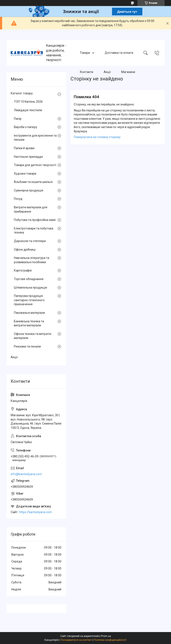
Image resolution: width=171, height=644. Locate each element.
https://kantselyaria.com (35, 512)
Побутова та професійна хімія (35, 220)
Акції (107, 72)
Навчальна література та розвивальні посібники (32, 260)
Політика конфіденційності (110, 640)
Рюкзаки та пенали (27, 346)
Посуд (18, 199)
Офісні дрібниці (25, 250)
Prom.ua (106, 636)
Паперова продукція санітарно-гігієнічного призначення (29, 300)
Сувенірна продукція (29, 190)
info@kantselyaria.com (26, 474)
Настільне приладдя (28, 157)
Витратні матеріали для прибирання (31, 209)
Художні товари (25, 174)
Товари (85, 53)
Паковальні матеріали (29, 313)
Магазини (128, 72)
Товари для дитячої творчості (35, 165)
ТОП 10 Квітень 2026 (28, 102)
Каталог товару (22, 93)
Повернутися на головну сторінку (97, 137)
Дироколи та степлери (30, 241)
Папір (18, 119)
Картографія (23, 270)
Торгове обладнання (29, 279)
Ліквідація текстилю (28, 110)
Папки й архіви (24, 148)
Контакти (87, 72)
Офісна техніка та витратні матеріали (33, 336)
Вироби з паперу (26, 127)
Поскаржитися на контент (76, 640)
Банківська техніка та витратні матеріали (29, 323)
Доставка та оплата (119, 53)
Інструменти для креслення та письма (35, 138)
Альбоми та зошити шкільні (33, 182)
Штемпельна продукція (30, 288)
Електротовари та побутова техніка (34, 231)
